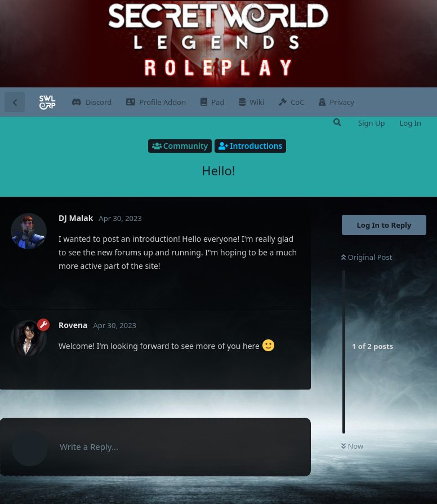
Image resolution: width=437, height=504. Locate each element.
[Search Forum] (336, 122)
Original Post (367, 257)
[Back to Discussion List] (15, 102)
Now (352, 446)
